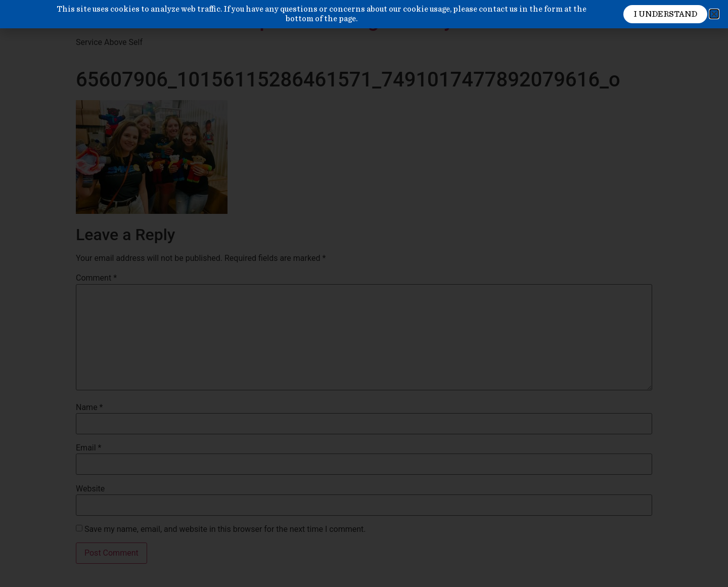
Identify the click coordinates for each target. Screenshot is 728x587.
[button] (714, 14)
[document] (364, 293)
